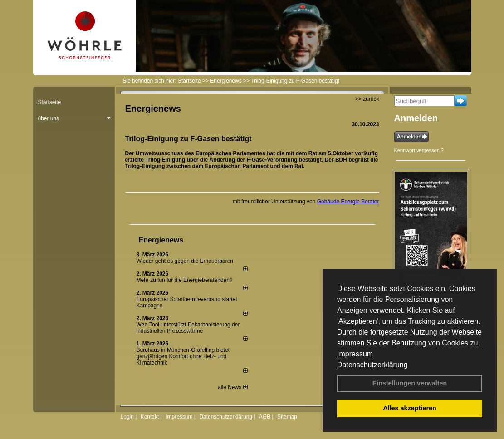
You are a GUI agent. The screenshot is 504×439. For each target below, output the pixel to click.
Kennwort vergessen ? (419, 150)
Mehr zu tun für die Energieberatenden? (185, 280)
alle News (232, 387)
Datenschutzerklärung (372, 365)
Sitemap (287, 417)
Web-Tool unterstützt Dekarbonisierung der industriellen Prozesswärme (188, 328)
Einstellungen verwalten (410, 383)
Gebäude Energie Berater (348, 202)
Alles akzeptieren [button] (410, 408)
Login (127, 417)
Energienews (161, 240)
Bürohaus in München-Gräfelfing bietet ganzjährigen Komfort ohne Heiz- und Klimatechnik (183, 356)
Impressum (355, 354)
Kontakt (150, 417)
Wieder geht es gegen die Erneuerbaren (185, 261)
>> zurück (367, 99)
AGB (265, 417)
